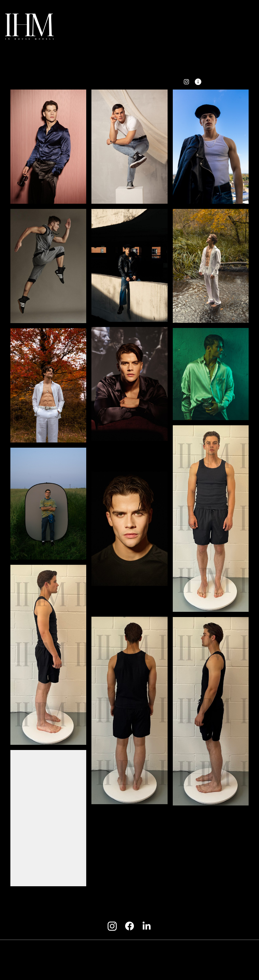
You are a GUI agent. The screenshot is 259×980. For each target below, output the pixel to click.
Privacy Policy (164, 952)
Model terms (127, 952)
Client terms (93, 952)
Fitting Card (137, 81)
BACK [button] (62, 81)
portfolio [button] (96, 81)
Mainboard (210, 967)
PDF (168, 81)
